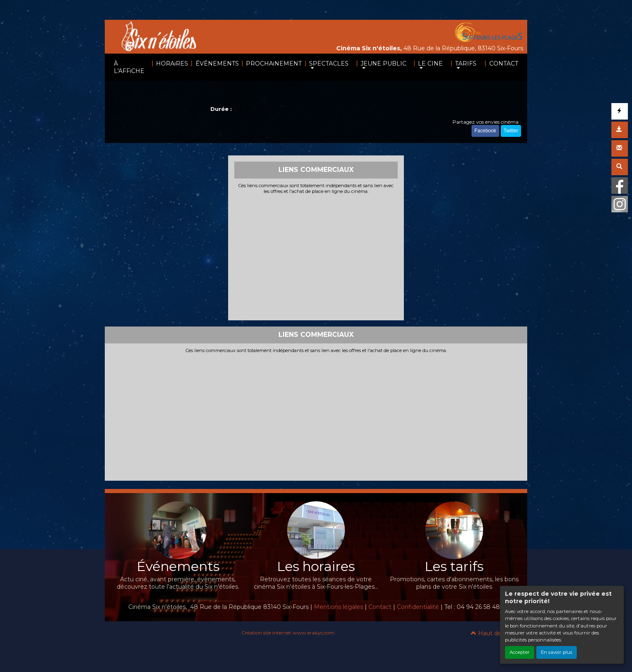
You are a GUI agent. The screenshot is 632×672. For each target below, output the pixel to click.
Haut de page (495, 633)
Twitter (511, 131)
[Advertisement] (316, 256)
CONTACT (504, 63)
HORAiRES (172, 63)
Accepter (520, 652)
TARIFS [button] (466, 63)
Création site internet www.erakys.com (288, 633)
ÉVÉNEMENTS (217, 63)
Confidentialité (418, 607)
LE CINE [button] (430, 63)
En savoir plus (557, 652)
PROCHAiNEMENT (274, 63)
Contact (380, 607)
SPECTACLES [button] (329, 63)
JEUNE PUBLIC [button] (383, 63)
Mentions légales (338, 607)
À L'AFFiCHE (129, 67)
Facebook (485, 131)
